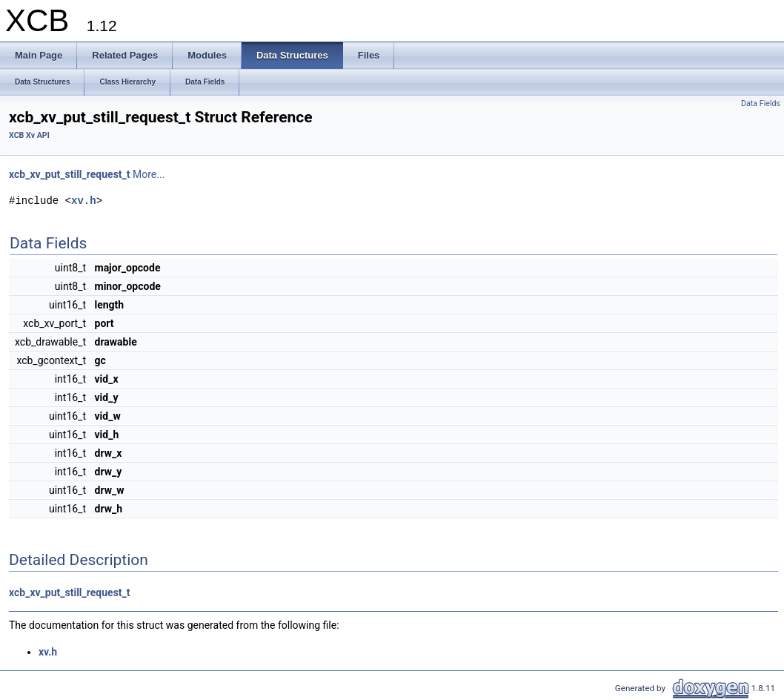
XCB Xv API (29, 135)
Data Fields (761, 103)
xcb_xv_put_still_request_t (70, 174)
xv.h (84, 201)
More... (149, 174)
